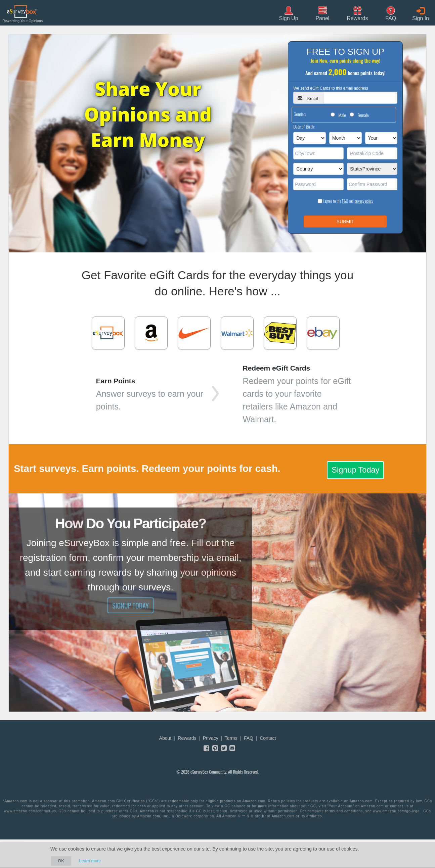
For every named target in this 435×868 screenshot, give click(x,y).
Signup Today (355, 470)
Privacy (211, 738)
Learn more (90, 861)
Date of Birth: (304, 126)
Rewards (187, 738)
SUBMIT (345, 222)
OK (61, 861)
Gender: (300, 114)
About (165, 738)
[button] (357, 13)
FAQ (249, 738)
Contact (268, 738)
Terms (231, 738)
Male (342, 115)
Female (363, 115)
